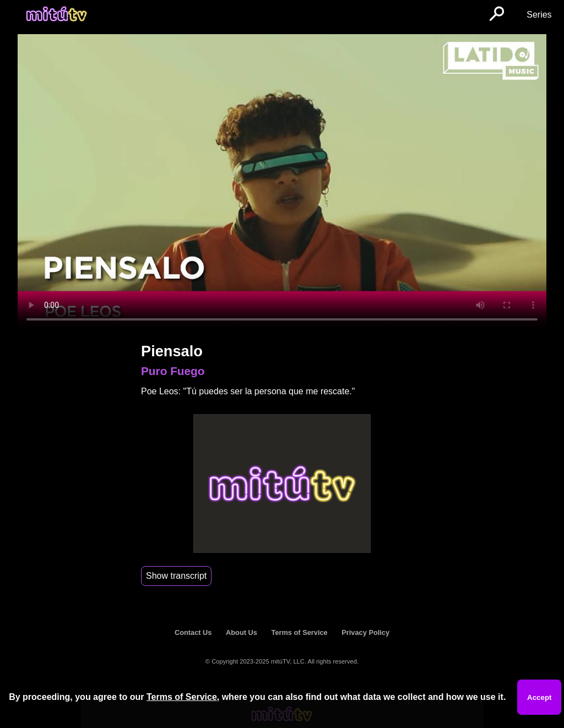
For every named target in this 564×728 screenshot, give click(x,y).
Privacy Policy (365, 632)
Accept (539, 697)
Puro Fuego (173, 371)
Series (539, 15)
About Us (242, 632)
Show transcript (176, 576)
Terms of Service (300, 632)
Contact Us (193, 632)
